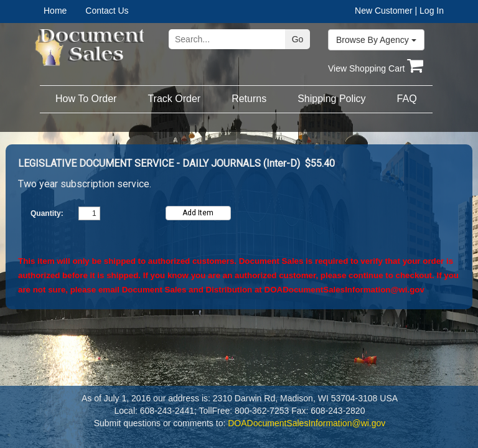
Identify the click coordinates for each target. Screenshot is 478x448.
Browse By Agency (376, 40)
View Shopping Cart (376, 68)
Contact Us (107, 11)
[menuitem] (64, 11)
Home (55, 11)
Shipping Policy (331, 99)
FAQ (407, 99)
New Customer (384, 11)
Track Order (174, 99)
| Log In (429, 11)
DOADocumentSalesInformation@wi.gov (344, 290)
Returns (249, 99)
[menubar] (83, 11)
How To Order (86, 99)
